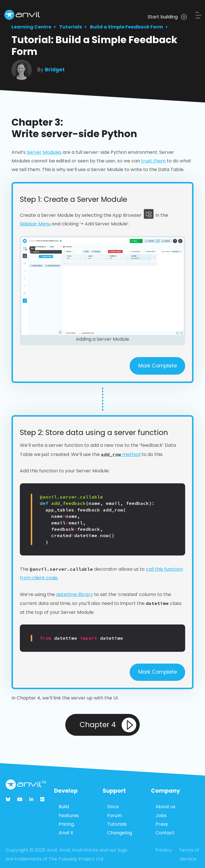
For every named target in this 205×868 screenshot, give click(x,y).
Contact (165, 833)
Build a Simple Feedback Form (127, 27)
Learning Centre (31, 27)
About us (165, 807)
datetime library (74, 594)
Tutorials (71, 27)
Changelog (120, 833)
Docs (113, 807)
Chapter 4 (108, 725)
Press (162, 824)
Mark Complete (158, 366)
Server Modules (44, 152)
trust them (153, 161)
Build (64, 807)
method (121, 454)
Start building (167, 17)
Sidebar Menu (35, 224)
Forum (115, 816)
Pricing (66, 824)
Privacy (164, 850)
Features (69, 816)
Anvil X (66, 833)
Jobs (161, 816)
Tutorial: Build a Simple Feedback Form (94, 46)
